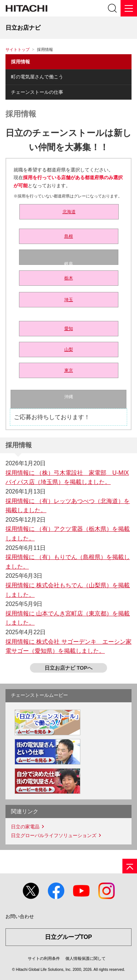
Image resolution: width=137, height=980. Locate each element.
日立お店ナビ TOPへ (68, 668)
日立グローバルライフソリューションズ (54, 835)
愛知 (69, 329)
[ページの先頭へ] (130, 866)
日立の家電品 (25, 827)
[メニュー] (129, 8)
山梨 (69, 350)
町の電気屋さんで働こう (37, 77)
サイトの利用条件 (44, 958)
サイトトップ (18, 49)
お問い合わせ (20, 916)
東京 (69, 370)
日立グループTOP (68, 937)
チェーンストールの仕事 (37, 92)
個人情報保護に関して (85, 958)
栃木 (69, 278)
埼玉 (69, 300)
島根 (69, 236)
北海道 (69, 212)
